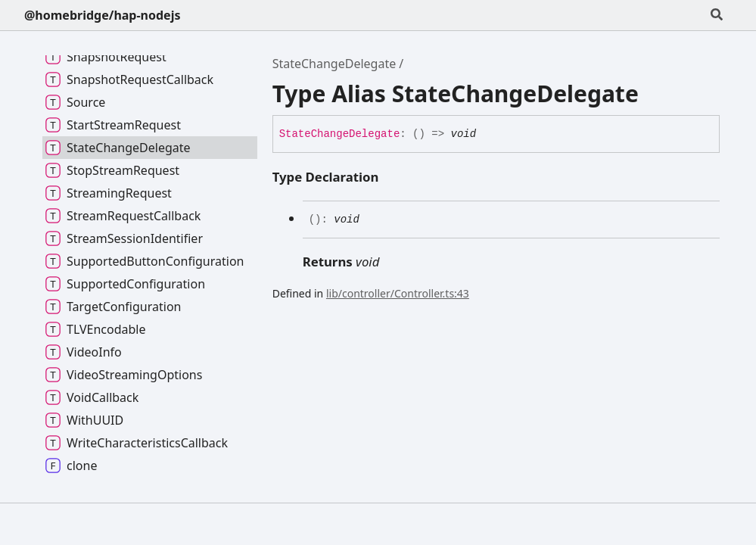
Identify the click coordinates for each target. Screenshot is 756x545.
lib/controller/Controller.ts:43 (398, 293)
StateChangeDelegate (334, 64)
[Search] (717, 15)
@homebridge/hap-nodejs (102, 15)
